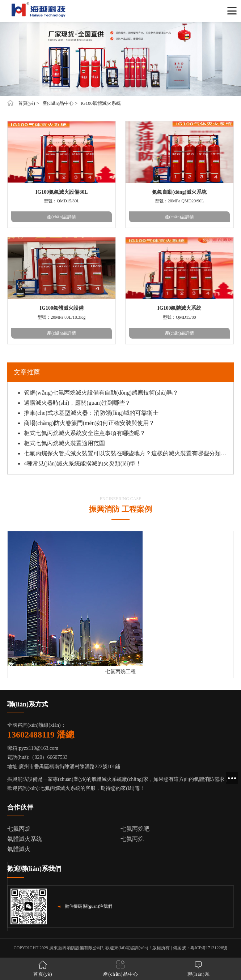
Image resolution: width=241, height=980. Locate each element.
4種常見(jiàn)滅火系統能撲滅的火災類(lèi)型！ (83, 463)
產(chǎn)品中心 (58, 103)
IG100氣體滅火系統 (101, 103)
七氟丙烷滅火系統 (60, 788)
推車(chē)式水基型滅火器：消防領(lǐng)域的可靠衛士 (91, 413)
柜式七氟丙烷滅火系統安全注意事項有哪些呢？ (85, 433)
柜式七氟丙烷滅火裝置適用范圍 (64, 443)
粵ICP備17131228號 (209, 948)
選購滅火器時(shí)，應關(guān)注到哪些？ (77, 403)
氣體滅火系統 (25, 839)
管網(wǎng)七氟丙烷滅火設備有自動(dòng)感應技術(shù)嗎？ (101, 393)
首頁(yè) (27, 103)
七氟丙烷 (19, 829)
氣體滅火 (19, 849)
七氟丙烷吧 (135, 829)
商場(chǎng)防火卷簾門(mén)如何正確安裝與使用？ (89, 423)
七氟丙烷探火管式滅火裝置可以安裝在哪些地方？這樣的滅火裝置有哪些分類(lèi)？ (126, 453)
